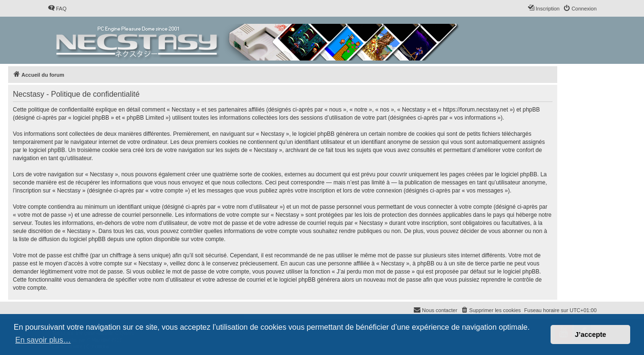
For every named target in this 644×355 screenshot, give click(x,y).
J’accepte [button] (591, 335)
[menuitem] (57, 9)
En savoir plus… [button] (43, 340)
